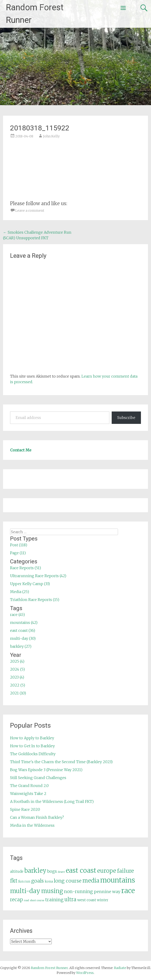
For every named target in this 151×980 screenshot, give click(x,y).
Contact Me (21, 450)
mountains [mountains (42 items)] (118, 880)
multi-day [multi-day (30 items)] (25, 891)
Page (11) (18, 553)
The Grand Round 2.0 (29, 786)
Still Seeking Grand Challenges (38, 778)
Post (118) (19, 545)
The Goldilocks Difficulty (33, 754)
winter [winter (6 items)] (103, 900)
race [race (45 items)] (128, 891)
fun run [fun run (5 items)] (24, 881)
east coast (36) (23, 630)
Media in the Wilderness (32, 825)
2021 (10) (18, 693)
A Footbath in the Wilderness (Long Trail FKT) (52, 801)
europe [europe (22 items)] (107, 871)
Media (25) (20, 592)
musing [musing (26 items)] (52, 891)
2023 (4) (17, 677)
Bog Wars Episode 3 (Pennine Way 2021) (46, 770)
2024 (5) (17, 669)
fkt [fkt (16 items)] (14, 881)
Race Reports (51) (26, 568)
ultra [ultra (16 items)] (70, 900)
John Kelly (51, 136)
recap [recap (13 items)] (17, 900)
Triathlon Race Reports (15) (35, 600)
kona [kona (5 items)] (49, 881)
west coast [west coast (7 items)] (87, 900)
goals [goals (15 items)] (37, 881)
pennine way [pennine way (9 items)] (107, 892)
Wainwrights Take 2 (28, 794)
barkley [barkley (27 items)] (35, 871)
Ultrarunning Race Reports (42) (38, 576)
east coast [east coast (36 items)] (81, 871)
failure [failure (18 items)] (125, 871)
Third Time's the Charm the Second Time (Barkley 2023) (61, 762)
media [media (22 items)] (91, 881)
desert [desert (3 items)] (61, 872)
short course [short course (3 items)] (37, 900)
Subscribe (126, 418)
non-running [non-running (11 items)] (78, 891)
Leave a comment (30, 211)
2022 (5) (18, 685)
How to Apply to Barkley (32, 738)
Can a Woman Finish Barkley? (37, 817)
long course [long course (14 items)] (68, 881)
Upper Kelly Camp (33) (30, 584)
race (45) (17, 615)
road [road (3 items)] (26, 900)
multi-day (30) (23, 638)
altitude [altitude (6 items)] (17, 871)
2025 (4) (17, 661)
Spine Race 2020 (25, 809)
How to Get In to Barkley (32, 746)
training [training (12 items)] (54, 900)
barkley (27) (21, 646)
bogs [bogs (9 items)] (52, 871)
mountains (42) (24, 622)
